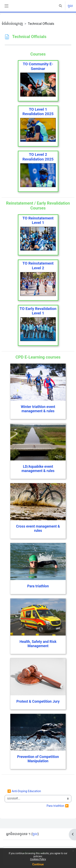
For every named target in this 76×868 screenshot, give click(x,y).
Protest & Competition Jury (38, 701)
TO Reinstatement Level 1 (38, 220)
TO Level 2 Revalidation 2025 (38, 157)
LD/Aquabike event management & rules (38, 469)
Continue (38, 864)
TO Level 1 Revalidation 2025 (38, 112)
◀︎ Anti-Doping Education (24, 791)
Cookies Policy (38, 859)
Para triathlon (38, 586)
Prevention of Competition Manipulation (38, 759)
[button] (61, 6)
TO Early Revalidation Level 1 (38, 311)
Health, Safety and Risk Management (38, 644)
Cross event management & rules (38, 528)
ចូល (70, 6)
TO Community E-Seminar (38, 66)
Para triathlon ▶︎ (58, 806)
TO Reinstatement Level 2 (38, 266)
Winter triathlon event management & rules (38, 409)
